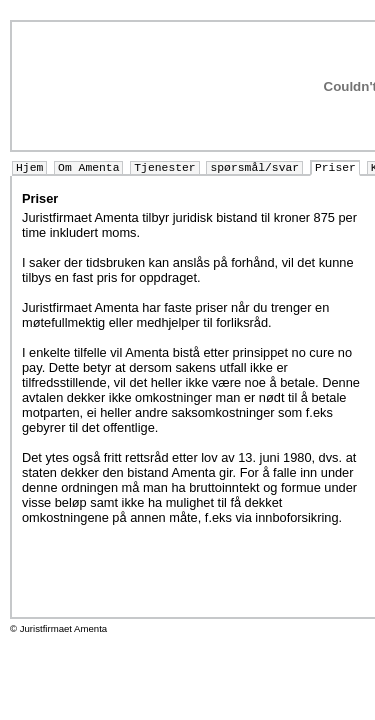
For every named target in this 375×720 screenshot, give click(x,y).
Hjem (29, 168)
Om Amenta (88, 168)
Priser (335, 168)
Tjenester (164, 168)
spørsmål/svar (254, 168)
